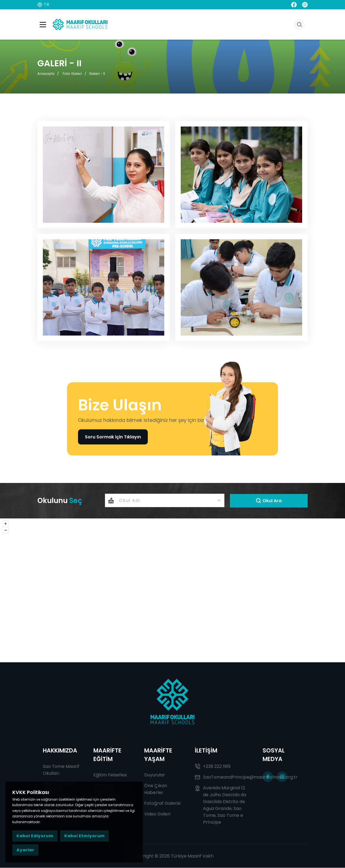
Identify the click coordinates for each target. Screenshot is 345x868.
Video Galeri (157, 814)
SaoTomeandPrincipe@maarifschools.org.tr (223, 777)
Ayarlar (25, 850)
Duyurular (155, 775)
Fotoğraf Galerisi (162, 804)
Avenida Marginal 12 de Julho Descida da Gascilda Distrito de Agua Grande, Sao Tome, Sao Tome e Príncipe (220, 805)
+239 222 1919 (213, 767)
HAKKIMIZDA (60, 751)
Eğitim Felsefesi (110, 775)
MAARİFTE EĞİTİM (107, 755)
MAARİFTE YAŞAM (158, 755)
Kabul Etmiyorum (84, 836)
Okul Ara (269, 501)
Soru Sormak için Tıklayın (113, 437)
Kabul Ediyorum (35, 836)
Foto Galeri (72, 74)
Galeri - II (97, 74)
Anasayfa (46, 74)
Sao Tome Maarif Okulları (61, 770)
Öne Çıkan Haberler (156, 789)
